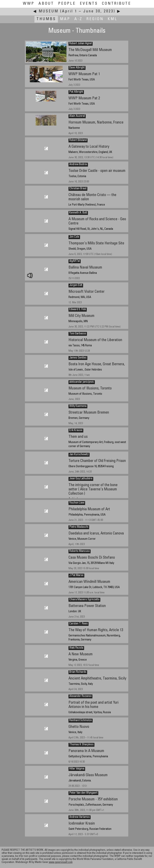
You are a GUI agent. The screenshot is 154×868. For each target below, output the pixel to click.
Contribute (117, 4)
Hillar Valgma (77, 769)
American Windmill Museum (89, 582)
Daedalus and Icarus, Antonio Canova (96, 534)
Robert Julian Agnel (81, 44)
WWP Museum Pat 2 (84, 98)
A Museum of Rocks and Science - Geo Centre (97, 221)
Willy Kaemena (78, 406)
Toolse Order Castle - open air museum (97, 171)
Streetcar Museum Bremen (89, 413)
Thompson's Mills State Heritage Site (96, 243)
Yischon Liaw (77, 503)
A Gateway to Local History (89, 147)
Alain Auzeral (77, 116)
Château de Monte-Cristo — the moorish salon (92, 197)
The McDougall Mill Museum (90, 50)
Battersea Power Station (87, 606)
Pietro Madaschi (79, 527)
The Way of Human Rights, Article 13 (96, 630)
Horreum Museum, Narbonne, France (96, 123)
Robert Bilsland (78, 140)
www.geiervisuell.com (61, 862)
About (46, 4)
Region (95, 19)
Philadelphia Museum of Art (89, 509)
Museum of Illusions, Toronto (90, 388)
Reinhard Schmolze (81, 721)
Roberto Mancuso (80, 551)
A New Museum (81, 654)
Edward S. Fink (78, 310)
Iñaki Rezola (76, 648)
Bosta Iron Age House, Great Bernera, (97, 364)
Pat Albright (76, 92)
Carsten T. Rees (79, 624)
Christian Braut (78, 189)
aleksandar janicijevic (82, 382)
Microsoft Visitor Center (87, 292)
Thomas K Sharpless (81, 745)
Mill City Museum (81, 316)
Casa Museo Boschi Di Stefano (92, 558)
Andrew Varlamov (80, 817)
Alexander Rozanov (80, 696)
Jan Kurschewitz (79, 455)
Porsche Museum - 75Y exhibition (93, 799)
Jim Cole (74, 237)
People (67, 4)
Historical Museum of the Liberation (95, 340)
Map (65, 19)
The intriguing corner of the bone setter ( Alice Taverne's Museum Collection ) (93, 489)
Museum (49, 11)
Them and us (78, 437)
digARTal (75, 261)
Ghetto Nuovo (79, 727)
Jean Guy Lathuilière (81, 479)
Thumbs (46, 19)
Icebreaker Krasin (82, 824)
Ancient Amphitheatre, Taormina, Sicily (97, 679)
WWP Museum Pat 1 (84, 74)
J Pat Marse (76, 575)
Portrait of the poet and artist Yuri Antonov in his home (94, 705)
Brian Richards (78, 672)
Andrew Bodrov (78, 165)
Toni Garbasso (78, 334)
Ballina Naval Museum (85, 268)
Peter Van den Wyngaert (83, 793)
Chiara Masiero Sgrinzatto (84, 600)
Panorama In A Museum (86, 751)
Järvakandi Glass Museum (88, 775)
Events (89, 4)
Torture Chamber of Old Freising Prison (97, 461)
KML (113, 19)
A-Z (78, 19)
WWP (29, 4)
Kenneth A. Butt (78, 213)
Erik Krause (76, 430)
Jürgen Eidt (76, 285)
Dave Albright (77, 68)
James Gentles (78, 358)
